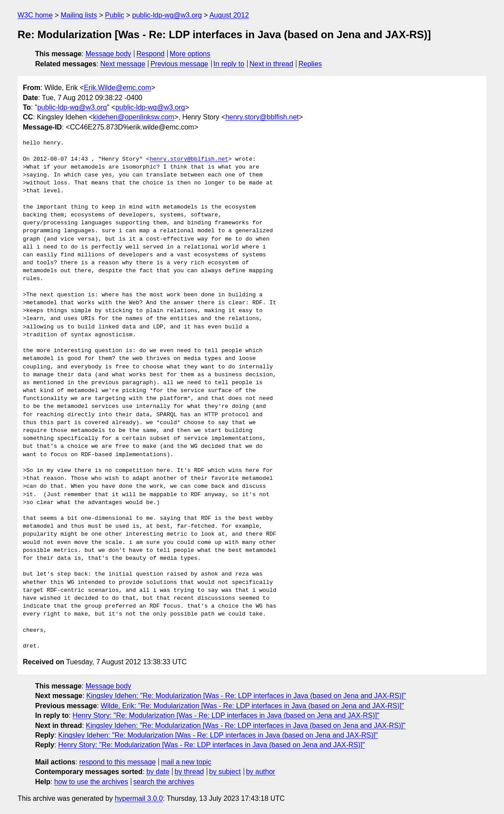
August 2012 (229, 15)
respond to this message (117, 762)
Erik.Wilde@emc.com (117, 88)
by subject (225, 772)
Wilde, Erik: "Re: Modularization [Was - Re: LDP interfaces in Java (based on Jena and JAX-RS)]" (252, 706)
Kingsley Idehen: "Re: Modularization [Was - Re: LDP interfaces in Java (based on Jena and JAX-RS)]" (246, 696)
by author (261, 772)
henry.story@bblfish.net (262, 117)
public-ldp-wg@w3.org (167, 15)
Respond (151, 54)
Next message (123, 64)
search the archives (164, 782)
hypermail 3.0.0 (139, 798)
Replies (310, 64)
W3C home (35, 15)
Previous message (180, 64)
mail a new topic (186, 762)
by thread (189, 772)
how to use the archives (91, 782)
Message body (108, 54)
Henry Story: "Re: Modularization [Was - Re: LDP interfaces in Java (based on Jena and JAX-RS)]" (226, 715)
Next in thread (271, 64)
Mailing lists (79, 15)
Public (115, 15)
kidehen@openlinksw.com (134, 117)
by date (158, 772)
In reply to (229, 64)
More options (190, 54)
